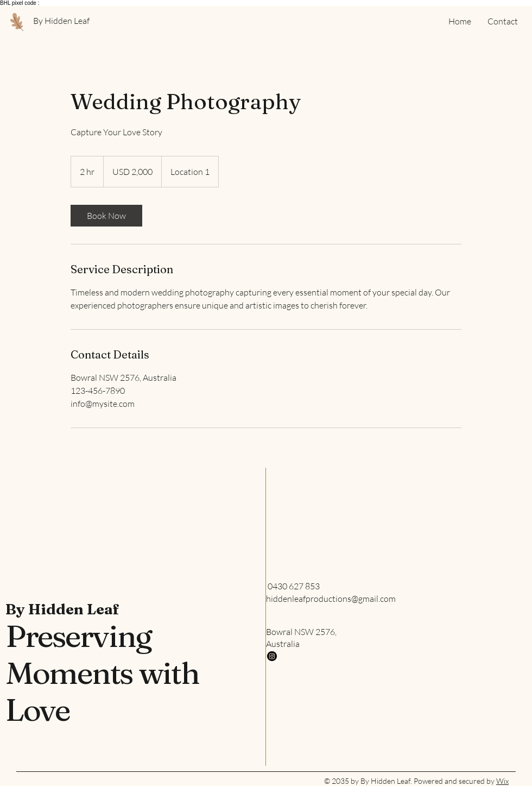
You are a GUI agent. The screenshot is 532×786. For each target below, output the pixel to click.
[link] (106, 216)
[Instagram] (272, 656)
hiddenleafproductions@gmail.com (331, 599)
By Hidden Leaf (62, 609)
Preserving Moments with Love (102, 673)
